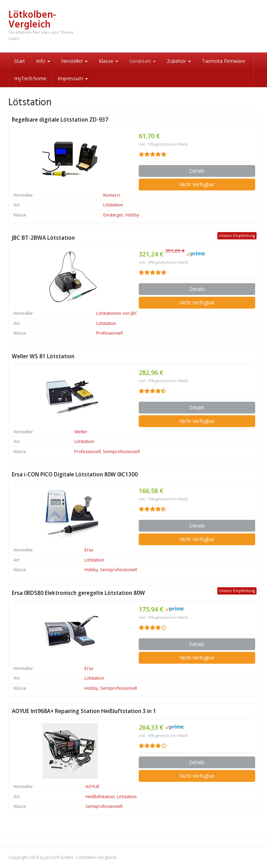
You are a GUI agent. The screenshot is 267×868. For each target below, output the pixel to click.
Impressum (73, 78)
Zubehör (179, 61)
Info (43, 61)
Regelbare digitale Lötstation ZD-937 (60, 120)
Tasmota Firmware (224, 61)
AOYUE (93, 787)
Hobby (132, 215)
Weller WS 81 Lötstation (43, 356)
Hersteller (74, 61)
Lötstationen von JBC (117, 313)
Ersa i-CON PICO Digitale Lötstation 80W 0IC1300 (75, 474)
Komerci (112, 195)
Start (20, 61)
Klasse (108, 61)
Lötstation (113, 205)
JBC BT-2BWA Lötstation (43, 238)
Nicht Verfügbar (197, 184)
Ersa (89, 550)
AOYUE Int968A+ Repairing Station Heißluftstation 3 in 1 (84, 711)
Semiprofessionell (121, 452)
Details (197, 171)
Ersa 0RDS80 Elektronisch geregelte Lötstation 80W (78, 593)
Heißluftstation (100, 797)
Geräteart (143, 61)
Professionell (110, 333)
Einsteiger (113, 215)
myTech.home (30, 78)
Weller (81, 432)
